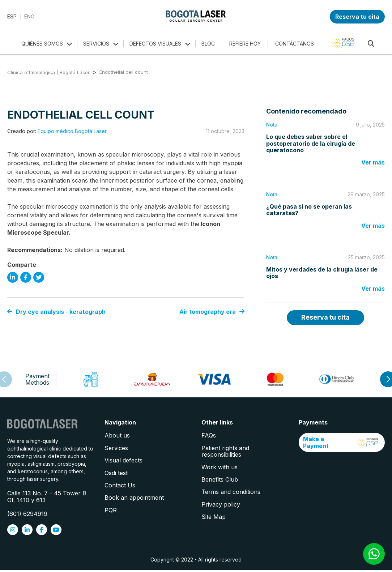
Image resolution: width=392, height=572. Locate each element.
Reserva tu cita (357, 17)
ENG (29, 17)
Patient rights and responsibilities (225, 451)
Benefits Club (220, 479)
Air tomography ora (212, 312)
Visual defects (123, 460)
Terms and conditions (231, 492)
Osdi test (116, 473)
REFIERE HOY (245, 44)
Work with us (220, 467)
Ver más (373, 162)
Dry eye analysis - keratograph (56, 312)
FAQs (209, 435)
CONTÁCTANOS (295, 44)
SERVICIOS (96, 44)
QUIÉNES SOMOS (42, 44)
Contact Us (120, 485)
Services (116, 448)
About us (117, 435)
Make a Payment (342, 442)
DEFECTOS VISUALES (155, 44)
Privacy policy (221, 504)
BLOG (208, 44)
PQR (111, 510)
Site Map (214, 517)
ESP (12, 17)
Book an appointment (134, 498)
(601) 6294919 (27, 514)
